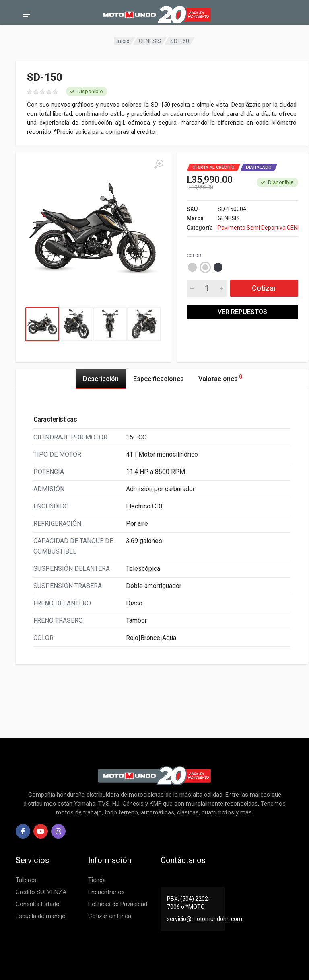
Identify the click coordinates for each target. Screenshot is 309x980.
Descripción (101, 379)
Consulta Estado (38, 904)
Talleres (26, 880)
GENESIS (150, 41)
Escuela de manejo (41, 916)
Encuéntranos (106, 892)
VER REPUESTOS (242, 312)
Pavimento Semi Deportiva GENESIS (258, 228)
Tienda (97, 880)
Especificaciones (159, 379)
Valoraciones (220, 378)
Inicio (123, 41)
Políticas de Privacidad (118, 904)
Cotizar (264, 288)
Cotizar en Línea (110, 916)
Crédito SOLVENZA (41, 892)
